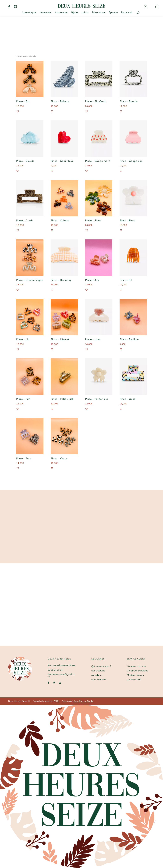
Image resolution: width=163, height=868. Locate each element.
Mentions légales (135, 675)
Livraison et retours (136, 666)
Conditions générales (138, 671)
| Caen (62, 665)
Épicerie (113, 13)
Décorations (99, 13)
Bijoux (75, 13)
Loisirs (85, 13)
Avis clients (97, 675)
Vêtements (46, 13)
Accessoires (61, 13)
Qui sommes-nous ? (101, 666)
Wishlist (151, 9)
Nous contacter (99, 680)
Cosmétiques (29, 13)
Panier (157, 9)
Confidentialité (134, 680)
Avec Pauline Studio (83, 701)
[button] (18, 111)
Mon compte (146, 9)
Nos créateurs (98, 671)
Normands (127, 13)
